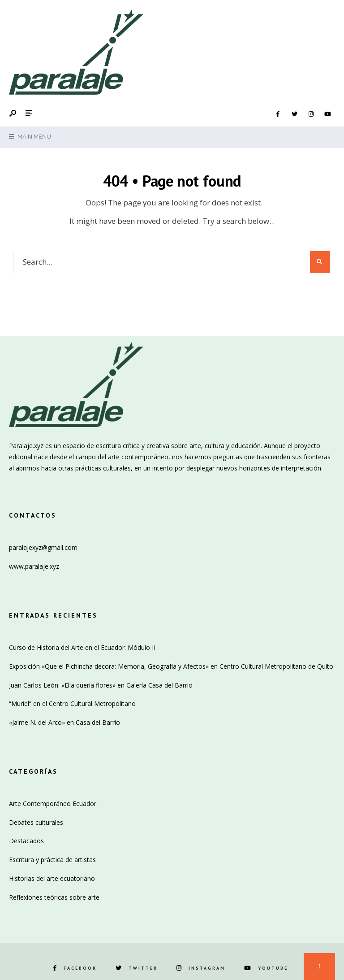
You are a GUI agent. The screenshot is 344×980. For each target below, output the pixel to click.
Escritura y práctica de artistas (52, 860)
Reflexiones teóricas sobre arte (54, 897)
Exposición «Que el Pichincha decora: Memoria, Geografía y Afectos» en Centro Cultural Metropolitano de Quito (171, 666)
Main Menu (30, 137)
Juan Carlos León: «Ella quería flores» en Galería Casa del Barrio (101, 685)
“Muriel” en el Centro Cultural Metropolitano (72, 703)
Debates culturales (36, 822)
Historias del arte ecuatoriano (52, 878)
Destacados (26, 841)
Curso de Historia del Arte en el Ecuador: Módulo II (82, 647)
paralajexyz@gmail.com (43, 547)
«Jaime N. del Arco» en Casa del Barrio (64, 722)
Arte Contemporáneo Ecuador (53, 804)
